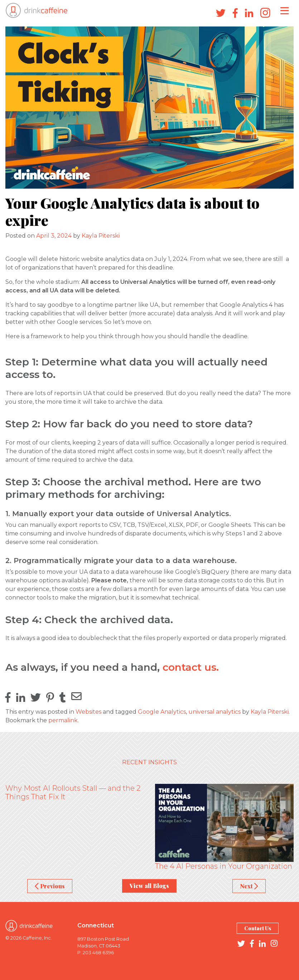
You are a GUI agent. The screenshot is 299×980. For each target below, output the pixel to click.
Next (249, 886)
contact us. (191, 667)
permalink (63, 720)
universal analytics (214, 712)
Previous (50, 886)
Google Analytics (162, 712)
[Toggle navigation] (284, 10)
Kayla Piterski (101, 236)
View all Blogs (149, 886)
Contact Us (258, 928)
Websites (88, 712)
